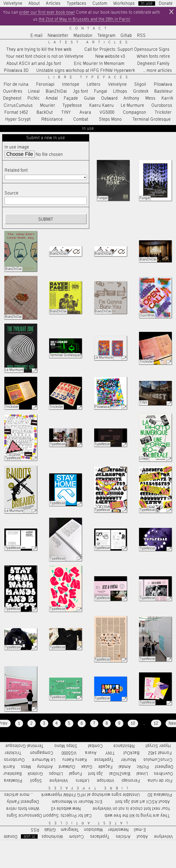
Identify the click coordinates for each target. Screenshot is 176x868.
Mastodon (83, 36)
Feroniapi (45, 85)
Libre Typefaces (90, 78)
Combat (81, 120)
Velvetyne (13, 3)
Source (12, 194)
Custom (100, 3)
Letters (94, 85)
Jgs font (81, 92)
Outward (109, 99)
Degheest (12, 99)
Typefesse (72, 106)
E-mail (37, 36)
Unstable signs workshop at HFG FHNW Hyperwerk (86, 71)
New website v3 (110, 57)
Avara (85, 113)
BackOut (45, 113)
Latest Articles (90, 43)
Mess (150, 99)
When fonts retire (153, 57)
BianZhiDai (56, 92)
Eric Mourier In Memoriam (99, 64)
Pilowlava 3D (16, 71)
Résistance (52, 120)
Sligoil (140, 85)
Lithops (120, 92)
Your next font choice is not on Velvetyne (45, 57)
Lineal (34, 92)
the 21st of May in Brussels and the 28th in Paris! (89, 20)
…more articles (157, 71)
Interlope (71, 85)
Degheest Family (153, 64)
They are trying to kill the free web (39, 50)
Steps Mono (110, 120)
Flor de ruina (16, 85)
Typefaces (77, 3)
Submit (46, 220)
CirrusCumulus (18, 106)
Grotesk (141, 92)
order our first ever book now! (51, 13)
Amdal (52, 99)
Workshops (124, 3)
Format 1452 (16, 113)
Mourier (48, 106)
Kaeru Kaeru (101, 106)
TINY (66, 113)
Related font (16, 171)
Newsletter (58, 36)
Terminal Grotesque (152, 120)
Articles (53, 3)
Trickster (163, 113)
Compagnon (135, 113)
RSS (141, 36)
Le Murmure (133, 106)
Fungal (101, 92)
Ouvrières (13, 92)
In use (147, 3)
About (34, 3)
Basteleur (164, 92)
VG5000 (107, 113)
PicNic (34, 99)
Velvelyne (117, 85)
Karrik (167, 99)
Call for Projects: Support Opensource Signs (127, 50)
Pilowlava (163, 85)
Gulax (90, 99)
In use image (17, 147)
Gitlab (126, 36)
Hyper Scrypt (18, 120)
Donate (166, 3)
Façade (71, 99)
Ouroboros (162, 106)
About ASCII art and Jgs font (34, 64)
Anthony (132, 99)
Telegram (106, 36)
